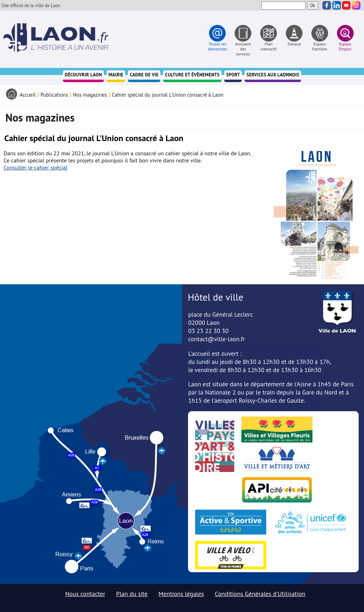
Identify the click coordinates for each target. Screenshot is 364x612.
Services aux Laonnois (273, 75)
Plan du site (132, 594)
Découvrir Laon (83, 75)
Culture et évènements (192, 75)
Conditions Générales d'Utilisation (260, 594)
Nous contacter (85, 594)
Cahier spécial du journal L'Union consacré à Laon (167, 95)
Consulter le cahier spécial (36, 167)
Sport (233, 75)
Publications (54, 95)
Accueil (28, 95)
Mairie (116, 75)
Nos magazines (90, 95)
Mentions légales (181, 594)
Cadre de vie (144, 75)
